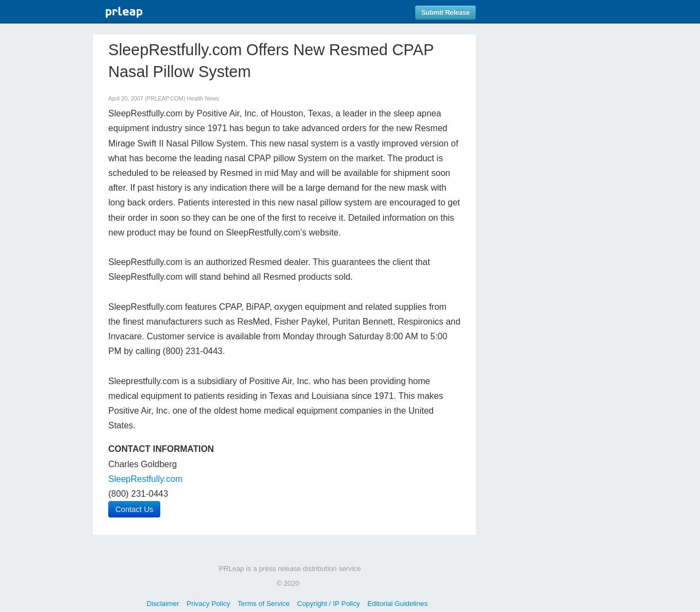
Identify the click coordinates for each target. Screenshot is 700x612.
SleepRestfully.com (145, 479)
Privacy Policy (208, 604)
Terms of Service (263, 604)
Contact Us (134, 509)
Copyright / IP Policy (328, 604)
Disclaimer (163, 604)
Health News (203, 99)
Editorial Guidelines (398, 604)
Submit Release (445, 13)
